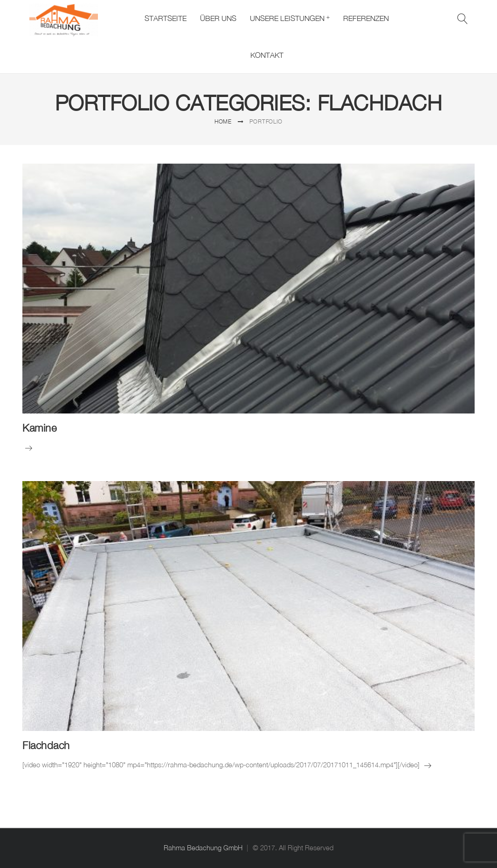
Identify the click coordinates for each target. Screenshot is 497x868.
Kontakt (267, 55)
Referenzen (366, 18)
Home (223, 121)
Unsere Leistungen (287, 18)
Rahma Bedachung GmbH (203, 848)
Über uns (218, 18)
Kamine (39, 428)
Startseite (166, 18)
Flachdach (46, 745)
